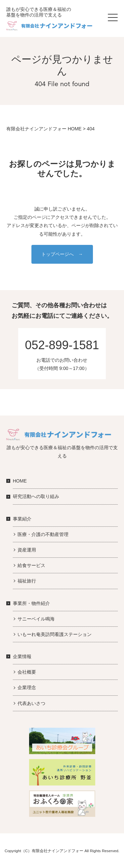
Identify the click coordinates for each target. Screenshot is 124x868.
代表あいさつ (31, 703)
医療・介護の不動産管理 (43, 534)
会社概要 (27, 672)
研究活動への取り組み (36, 496)
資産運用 (27, 550)
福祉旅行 (27, 581)
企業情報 (22, 656)
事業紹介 (22, 519)
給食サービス (31, 565)
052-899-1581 (62, 345)
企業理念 (27, 687)
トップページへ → (62, 254)
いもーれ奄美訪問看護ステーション (55, 634)
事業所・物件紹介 (31, 603)
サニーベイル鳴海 (36, 619)
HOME (20, 481)
